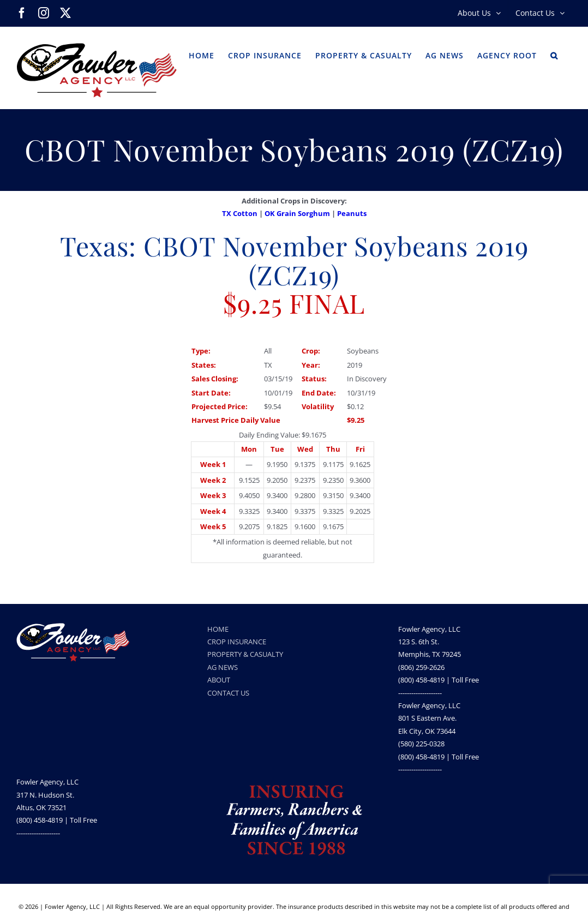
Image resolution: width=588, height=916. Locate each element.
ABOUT (219, 680)
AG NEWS (223, 667)
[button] (554, 55)
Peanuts (352, 213)
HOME (218, 629)
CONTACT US (228, 693)
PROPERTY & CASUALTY (245, 654)
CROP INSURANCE (237, 642)
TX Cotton (240, 213)
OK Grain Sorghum (297, 213)
